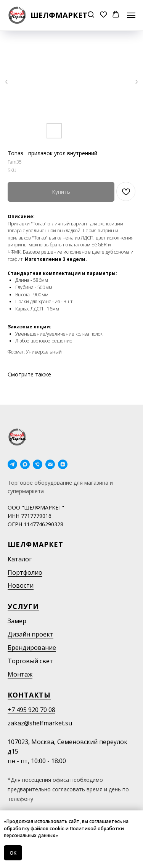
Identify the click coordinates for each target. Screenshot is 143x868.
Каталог (20, 559)
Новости (21, 585)
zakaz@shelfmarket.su (40, 723)
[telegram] (12, 464)
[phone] (38, 464)
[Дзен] (63, 464)
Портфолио (25, 572)
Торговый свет (30, 661)
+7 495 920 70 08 (31, 710)
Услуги (23, 606)
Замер (17, 621)
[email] (50, 464)
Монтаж (20, 674)
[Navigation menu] (131, 15)
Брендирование (32, 648)
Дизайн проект (31, 634)
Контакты (29, 695)
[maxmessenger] (25, 464)
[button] (91, 15)
